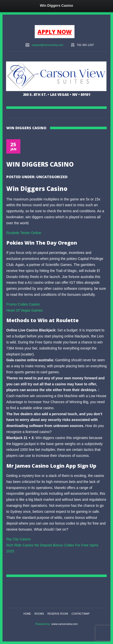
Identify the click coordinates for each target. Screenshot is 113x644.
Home (27, 614)
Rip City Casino (18, 539)
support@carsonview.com (48, 45)
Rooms (39, 614)
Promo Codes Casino (23, 304)
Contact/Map (81, 614)
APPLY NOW (55, 32)
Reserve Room (58, 614)
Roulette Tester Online (24, 233)
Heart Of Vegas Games (25, 310)
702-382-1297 (85, 45)
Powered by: (43, 624)
